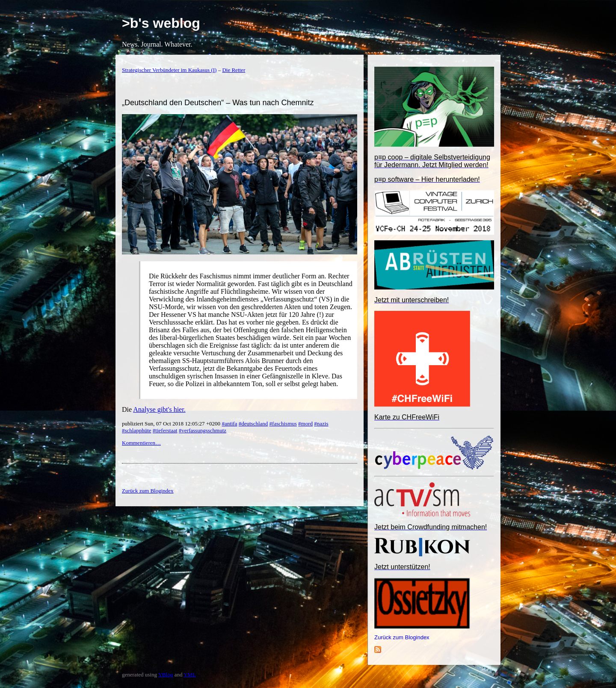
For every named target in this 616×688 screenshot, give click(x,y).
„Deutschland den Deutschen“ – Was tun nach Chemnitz (218, 103)
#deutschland (253, 424)
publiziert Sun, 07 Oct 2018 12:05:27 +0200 (172, 424)
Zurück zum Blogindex (402, 637)
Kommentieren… (141, 443)
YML (190, 675)
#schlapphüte (137, 430)
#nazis (321, 424)
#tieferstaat (165, 430)
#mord (305, 424)
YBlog (166, 675)
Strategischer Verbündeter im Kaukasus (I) (169, 70)
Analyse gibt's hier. (159, 409)
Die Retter (234, 70)
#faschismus (283, 424)
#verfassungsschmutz (203, 430)
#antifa (229, 424)
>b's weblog (161, 23)
